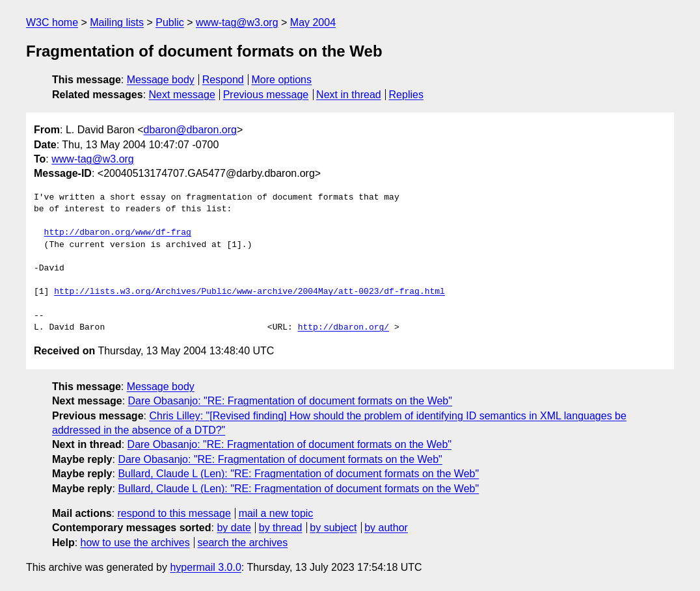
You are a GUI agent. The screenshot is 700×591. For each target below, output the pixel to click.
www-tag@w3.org (237, 22)
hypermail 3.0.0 (205, 567)
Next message (182, 95)
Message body (161, 80)
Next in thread (349, 95)
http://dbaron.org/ (343, 328)
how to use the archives (135, 543)
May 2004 (313, 22)
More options (282, 80)
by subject (333, 528)
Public (170, 22)
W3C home (52, 22)
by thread (281, 528)
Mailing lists (117, 22)
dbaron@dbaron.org (190, 130)
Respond (223, 80)
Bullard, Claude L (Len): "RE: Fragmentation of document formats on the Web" (298, 474)
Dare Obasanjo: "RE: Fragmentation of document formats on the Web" (290, 401)
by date (234, 528)
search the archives (243, 543)
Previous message (266, 95)
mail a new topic (276, 513)
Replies (406, 95)
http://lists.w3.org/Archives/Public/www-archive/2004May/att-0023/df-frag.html (249, 292)
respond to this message (174, 513)
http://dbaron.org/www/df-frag (118, 233)
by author (386, 528)
